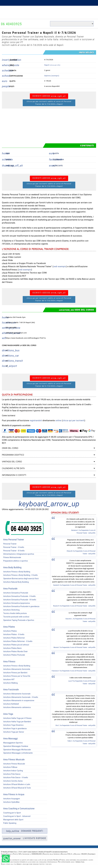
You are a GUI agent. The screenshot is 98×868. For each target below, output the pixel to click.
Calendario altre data (13, 468)
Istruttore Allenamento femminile (16, 669)
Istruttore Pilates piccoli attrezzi (15, 645)
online (58, 421)
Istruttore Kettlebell (10, 704)
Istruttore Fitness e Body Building (16, 572)
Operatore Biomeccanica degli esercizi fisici (20, 579)
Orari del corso (10, 448)
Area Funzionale (11, 689)
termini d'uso (80, 862)
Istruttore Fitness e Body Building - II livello (20, 575)
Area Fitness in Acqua (14, 794)
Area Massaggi (10, 738)
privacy (19, 864)
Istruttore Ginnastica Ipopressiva (16, 603)
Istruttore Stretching (11, 610)
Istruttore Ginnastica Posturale (15, 593)
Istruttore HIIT (8, 680)
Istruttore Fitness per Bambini (15, 673)
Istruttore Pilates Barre (12, 648)
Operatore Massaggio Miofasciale (16, 750)
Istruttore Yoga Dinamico (13, 725)
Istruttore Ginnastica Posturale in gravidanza (21, 606)
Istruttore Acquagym (11, 799)
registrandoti (36, 421)
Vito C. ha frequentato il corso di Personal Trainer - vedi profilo (75, 725)
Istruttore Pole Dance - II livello (15, 778)
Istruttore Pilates (9, 631)
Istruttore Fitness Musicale (13, 764)
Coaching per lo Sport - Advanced (16, 816)
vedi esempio (60, 266)
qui (27, 864)
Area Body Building (12, 567)
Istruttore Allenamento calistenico (16, 707)
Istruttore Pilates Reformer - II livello (17, 641)
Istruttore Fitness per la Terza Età (16, 676)
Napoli (52, 65)
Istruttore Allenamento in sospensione (18, 701)
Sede (8, 153)
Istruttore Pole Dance (11, 774)
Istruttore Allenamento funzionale (16, 694)
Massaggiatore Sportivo (12, 743)
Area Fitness (9, 661)
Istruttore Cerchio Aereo (12, 781)
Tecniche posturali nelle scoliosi (16, 617)
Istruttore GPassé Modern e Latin (16, 784)
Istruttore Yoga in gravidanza (14, 729)
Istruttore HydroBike (11, 802)
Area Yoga (8, 714)
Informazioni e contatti (14, 475)
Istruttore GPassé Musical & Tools (16, 788)
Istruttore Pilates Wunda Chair (15, 652)
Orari (8, 159)
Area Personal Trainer (14, 540)
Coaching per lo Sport (11, 813)
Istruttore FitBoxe (10, 767)
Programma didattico (13, 455)
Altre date (58, 165)
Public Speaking (9, 823)
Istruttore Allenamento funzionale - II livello (20, 697)
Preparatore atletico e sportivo (15, 561)
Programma (58, 159)
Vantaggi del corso (12, 461)
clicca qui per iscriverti (74, 421)
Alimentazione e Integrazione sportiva (18, 554)
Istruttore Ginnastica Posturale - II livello (19, 596)
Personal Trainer (9, 544)
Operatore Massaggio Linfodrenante (17, 753)
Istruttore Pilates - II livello (13, 634)
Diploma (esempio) (52, 76)
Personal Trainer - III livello (13, 551)
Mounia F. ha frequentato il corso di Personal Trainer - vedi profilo (75, 647)
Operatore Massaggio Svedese (15, 746)
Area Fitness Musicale (14, 759)
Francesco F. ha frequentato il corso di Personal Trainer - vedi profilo (73, 671)
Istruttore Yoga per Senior (13, 732)
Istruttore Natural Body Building (15, 582)
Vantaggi (10, 165)
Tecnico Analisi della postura (14, 613)
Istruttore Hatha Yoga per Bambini (16, 722)
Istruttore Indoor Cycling (12, 771)
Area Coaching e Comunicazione (19, 808)
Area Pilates (9, 627)
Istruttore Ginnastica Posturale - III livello (19, 600)
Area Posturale (10, 589)
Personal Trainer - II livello (13, 547)
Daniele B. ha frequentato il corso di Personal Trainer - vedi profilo (74, 585)
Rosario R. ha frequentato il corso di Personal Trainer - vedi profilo (74, 606)
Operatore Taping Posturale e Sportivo (18, 620)
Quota (56, 153)
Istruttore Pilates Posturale (13, 655)
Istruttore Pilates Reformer (13, 638)
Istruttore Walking (10, 683)
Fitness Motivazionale (11, 557)
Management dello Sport (13, 820)
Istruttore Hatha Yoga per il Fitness (17, 718)
